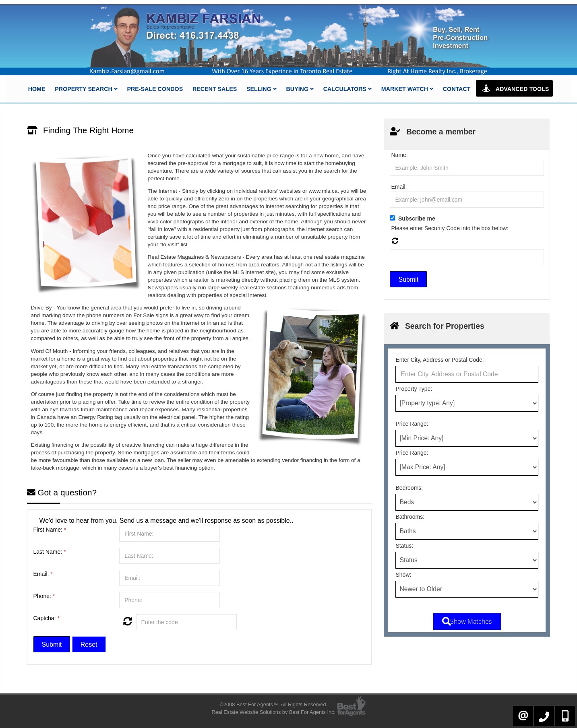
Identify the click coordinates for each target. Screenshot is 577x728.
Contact (457, 89)
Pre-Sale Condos (155, 89)
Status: (404, 546)
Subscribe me (417, 219)
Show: (403, 575)
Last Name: (50, 552)
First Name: (50, 530)
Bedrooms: (409, 488)
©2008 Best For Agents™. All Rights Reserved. (273, 704)
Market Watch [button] (407, 89)
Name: (399, 155)
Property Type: (414, 389)
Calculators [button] (347, 89)
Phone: (44, 596)
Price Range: (412, 424)
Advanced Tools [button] (514, 88)
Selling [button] (262, 89)
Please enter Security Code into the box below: (450, 228)
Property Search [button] (86, 89)
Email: (43, 574)
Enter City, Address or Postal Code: (439, 360)
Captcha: (47, 618)
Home (37, 89)
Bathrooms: (410, 517)
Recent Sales (215, 89)
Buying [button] (300, 89)
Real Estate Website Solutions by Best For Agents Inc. (273, 712)
